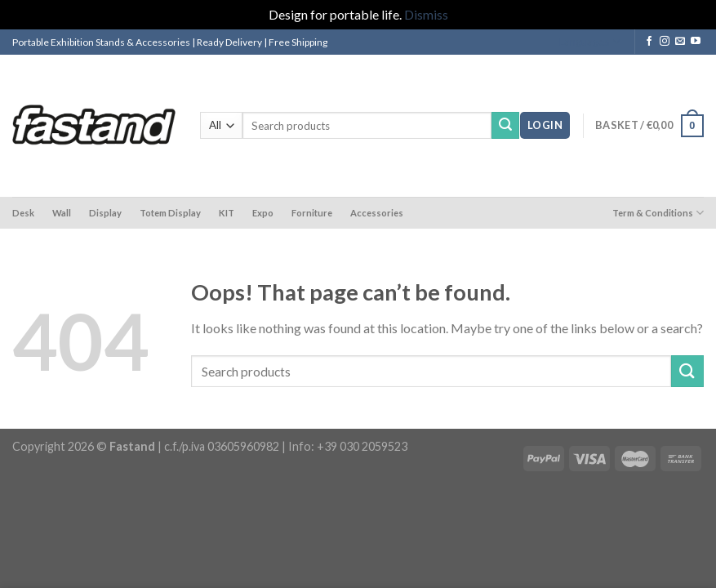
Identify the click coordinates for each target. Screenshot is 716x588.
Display (105, 213)
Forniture (312, 213)
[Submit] (505, 126)
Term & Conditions (658, 213)
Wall (62, 213)
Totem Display (170, 213)
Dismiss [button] (426, 14)
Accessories (377, 213)
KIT (227, 213)
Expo (263, 213)
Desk (23, 213)
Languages (589, 42)
